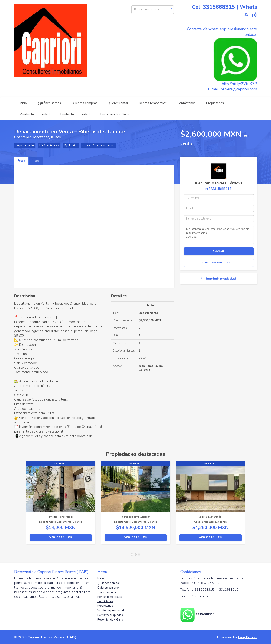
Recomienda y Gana (115, 114)
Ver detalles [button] (61, 538)
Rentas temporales (153, 103)
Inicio (23, 103)
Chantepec (23, 137)
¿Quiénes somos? (50, 103)
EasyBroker (247, 637)
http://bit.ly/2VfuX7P (239, 84)
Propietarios (215, 103)
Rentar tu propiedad (75, 114)
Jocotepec (41, 137)
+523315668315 (219, 189)
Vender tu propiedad (35, 114)
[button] (20, 505)
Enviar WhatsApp (219, 263)
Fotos (21, 161)
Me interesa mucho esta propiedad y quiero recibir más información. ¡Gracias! (219, 235)
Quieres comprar (85, 103)
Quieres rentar (118, 103)
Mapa (36, 161)
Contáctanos (186, 103)
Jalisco (56, 137)
